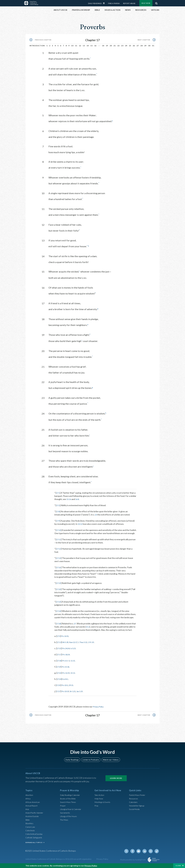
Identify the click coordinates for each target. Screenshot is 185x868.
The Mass (64, 822)
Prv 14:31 (66, 641)
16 (95, 46)
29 (145, 46)
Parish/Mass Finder (138, 798)
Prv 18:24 (68, 660)
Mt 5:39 (67, 647)
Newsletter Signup (138, 808)
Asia (27, 812)
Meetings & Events (103, 805)
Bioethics (30, 826)
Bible (28, 822)
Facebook (134, 854)
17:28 (59, 626)
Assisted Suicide (33, 819)
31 (153, 46)
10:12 (80, 523)
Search (156, 3)
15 (91, 46)
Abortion (30, 798)
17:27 (59, 696)
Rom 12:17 (77, 647)
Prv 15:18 (67, 672)
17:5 (59, 641)
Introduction (37, 46)
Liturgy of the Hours (69, 819)
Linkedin (146, 854)
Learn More (116, 781)
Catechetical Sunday (35, 837)
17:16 (59, 569)
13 (84, 46)
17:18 (60, 666)
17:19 (59, 585)
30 (149, 46)
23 (122, 46)
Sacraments (65, 815)
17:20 (59, 591)
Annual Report (32, 808)
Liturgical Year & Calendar (72, 812)
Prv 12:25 (68, 678)
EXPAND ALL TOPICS (34, 845)
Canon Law (30, 830)
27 (138, 46)
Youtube (140, 854)
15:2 (92, 629)
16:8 (78, 498)
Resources (134, 801)
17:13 (59, 560)
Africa (28, 801)
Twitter (129, 854)
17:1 (58, 492)
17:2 (58, 504)
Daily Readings (95, 3)
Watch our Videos (110, 762)
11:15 (76, 666)
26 (134, 46)
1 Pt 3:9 (98, 647)
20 (111, 46)
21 (115, 46)
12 (80, 46)
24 (126, 46)
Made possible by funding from (133, 862)
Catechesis (31, 833)
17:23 (59, 604)
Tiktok (157, 854)
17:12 (59, 551)
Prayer (63, 808)
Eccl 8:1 (67, 684)
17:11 (59, 541)
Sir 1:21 (76, 696)
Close (178, 866)
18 (103, 46)
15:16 (69, 498)
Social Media (135, 812)
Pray (97, 808)
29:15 (74, 690)
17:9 (58, 520)
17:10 (59, 529)
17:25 (59, 690)
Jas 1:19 (84, 696)
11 (76, 46)
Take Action (100, 798)
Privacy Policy (99, 712)
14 (88, 46)
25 (130, 46)
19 (107, 46)
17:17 (60, 660)
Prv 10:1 (66, 690)
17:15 (60, 653)
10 (72, 46)
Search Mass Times (69, 805)
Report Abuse (129, 3)
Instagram (151, 854)
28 (142, 46)
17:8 (58, 510)
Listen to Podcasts (91, 762)
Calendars (134, 805)
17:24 (59, 613)
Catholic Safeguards (35, 840)
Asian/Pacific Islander (35, 815)
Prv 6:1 (67, 666)
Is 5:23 (76, 653)
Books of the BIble (68, 801)
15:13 (76, 678)
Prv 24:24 (68, 653)
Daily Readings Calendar (105, 3)
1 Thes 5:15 (88, 647)
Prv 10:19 (67, 696)
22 (119, 46)
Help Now (146, 3)
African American (33, 805)
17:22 (60, 678)
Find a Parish (114, 3)
